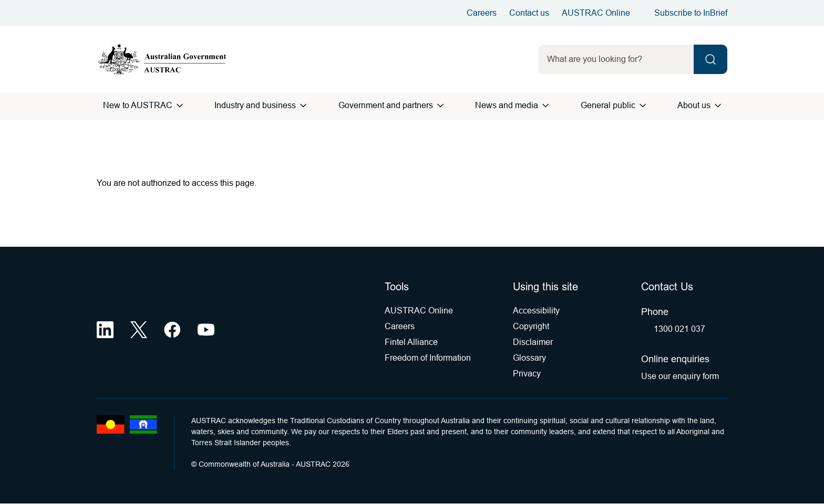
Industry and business (255, 105)
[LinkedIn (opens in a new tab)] (105, 330)
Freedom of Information (428, 358)
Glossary (529, 358)
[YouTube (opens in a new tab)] (206, 330)
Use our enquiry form (680, 376)
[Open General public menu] (643, 106)
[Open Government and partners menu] (440, 106)
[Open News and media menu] (545, 106)
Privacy (527, 374)
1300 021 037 (679, 329)
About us (694, 105)
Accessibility (536, 311)
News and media (507, 105)
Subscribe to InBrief (691, 13)
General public (608, 105)
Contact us (529, 13)
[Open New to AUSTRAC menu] (180, 106)
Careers (482, 13)
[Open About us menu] (718, 106)
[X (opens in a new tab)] (139, 330)
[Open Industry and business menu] (303, 106)
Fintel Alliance (411, 342)
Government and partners (386, 105)
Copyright (531, 326)
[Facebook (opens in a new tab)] (172, 330)
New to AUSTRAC (138, 105)
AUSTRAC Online (596, 13)
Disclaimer (533, 342)
